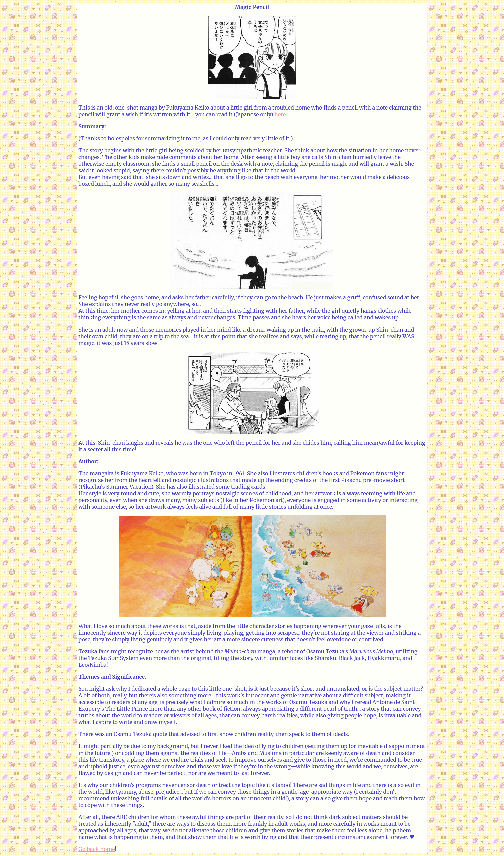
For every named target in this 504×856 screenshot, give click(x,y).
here (280, 114)
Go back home (97, 849)
